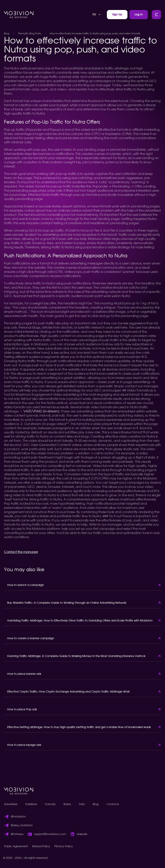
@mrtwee (17, 834)
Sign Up (117, 15)
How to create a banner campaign (31, 638)
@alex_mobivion (22, 825)
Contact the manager (21, 552)
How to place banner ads (24, 674)
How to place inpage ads (24, 745)
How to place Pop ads (22, 709)
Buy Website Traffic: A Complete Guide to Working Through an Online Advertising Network (67, 603)
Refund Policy (41, 846)
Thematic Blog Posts (29, 34)
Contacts (113, 804)
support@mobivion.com (50, 834)
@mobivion (18, 817)
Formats (50, 804)
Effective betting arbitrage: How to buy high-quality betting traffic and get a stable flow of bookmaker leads (79, 727)
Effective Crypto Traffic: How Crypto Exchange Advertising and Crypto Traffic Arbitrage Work (68, 692)
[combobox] (97, 15)
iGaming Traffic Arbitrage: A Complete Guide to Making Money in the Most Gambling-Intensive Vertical (76, 656)
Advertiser (11, 804)
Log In (139, 15)
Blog (7, 34)
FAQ (82, 804)
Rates (67, 804)
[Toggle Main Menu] (156, 15)
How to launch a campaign (25, 585)
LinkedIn (82, 834)
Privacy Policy (64, 846)
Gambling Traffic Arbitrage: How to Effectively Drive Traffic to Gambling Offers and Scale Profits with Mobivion (80, 621)
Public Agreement (16, 846)
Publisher (31, 804)
